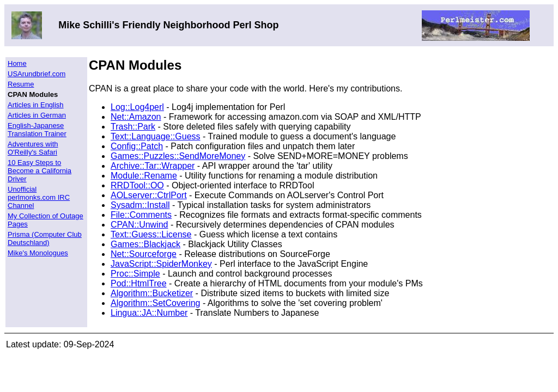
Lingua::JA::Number (149, 313)
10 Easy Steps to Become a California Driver (40, 171)
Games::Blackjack (145, 244)
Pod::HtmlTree (139, 283)
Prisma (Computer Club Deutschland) (45, 238)
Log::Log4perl (137, 107)
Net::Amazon (136, 117)
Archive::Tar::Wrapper (153, 166)
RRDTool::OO (137, 185)
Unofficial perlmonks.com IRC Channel (39, 197)
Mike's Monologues (38, 253)
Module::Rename (144, 176)
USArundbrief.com (37, 74)
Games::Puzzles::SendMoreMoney (178, 156)
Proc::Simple (135, 274)
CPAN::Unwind (139, 225)
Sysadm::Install (140, 205)
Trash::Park (133, 127)
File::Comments (141, 215)
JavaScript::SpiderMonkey (161, 264)
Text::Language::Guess (156, 136)
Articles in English (36, 105)
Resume (21, 84)
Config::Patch (137, 146)
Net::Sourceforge (144, 254)
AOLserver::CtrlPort (149, 195)
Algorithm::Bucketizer (152, 293)
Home (17, 63)
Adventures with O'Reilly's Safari (33, 148)
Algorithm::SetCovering (156, 303)
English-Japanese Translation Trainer (37, 130)
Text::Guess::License (151, 234)
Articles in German (37, 115)
